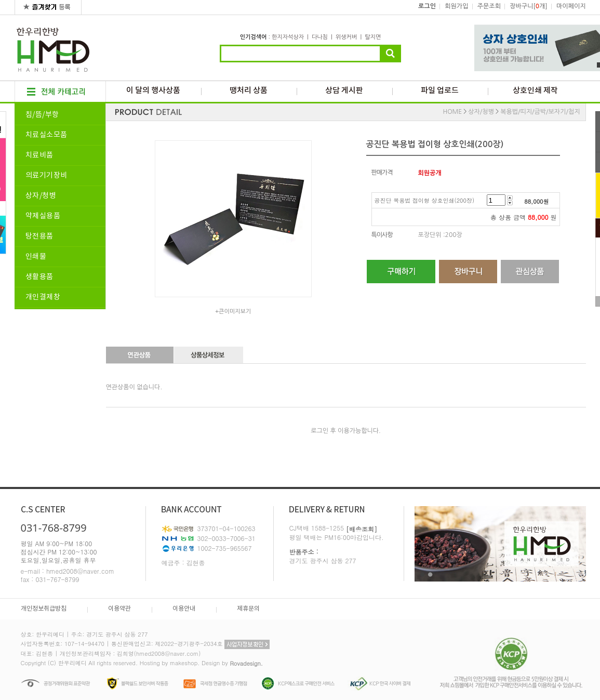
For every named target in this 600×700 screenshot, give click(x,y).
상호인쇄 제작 (535, 91)
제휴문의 (248, 609)
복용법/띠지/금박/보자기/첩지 (540, 112)
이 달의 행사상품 (153, 91)
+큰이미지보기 (233, 312)
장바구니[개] (528, 6)
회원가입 (456, 6)
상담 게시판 (344, 91)
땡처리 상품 (249, 91)
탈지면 (373, 37)
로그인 (427, 6)
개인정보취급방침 (44, 609)
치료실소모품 (46, 135)
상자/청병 (41, 196)
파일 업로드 (440, 91)
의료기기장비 (46, 176)
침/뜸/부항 (42, 115)
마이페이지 (571, 6)
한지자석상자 (288, 37)
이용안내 (184, 609)
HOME (452, 112)
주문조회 (489, 6)
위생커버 (346, 37)
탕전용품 (39, 236)
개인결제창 (43, 297)
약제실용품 (43, 216)
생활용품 (39, 277)
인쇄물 (36, 257)
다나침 (320, 37)
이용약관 (119, 609)
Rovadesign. (246, 663)
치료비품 (39, 155)
